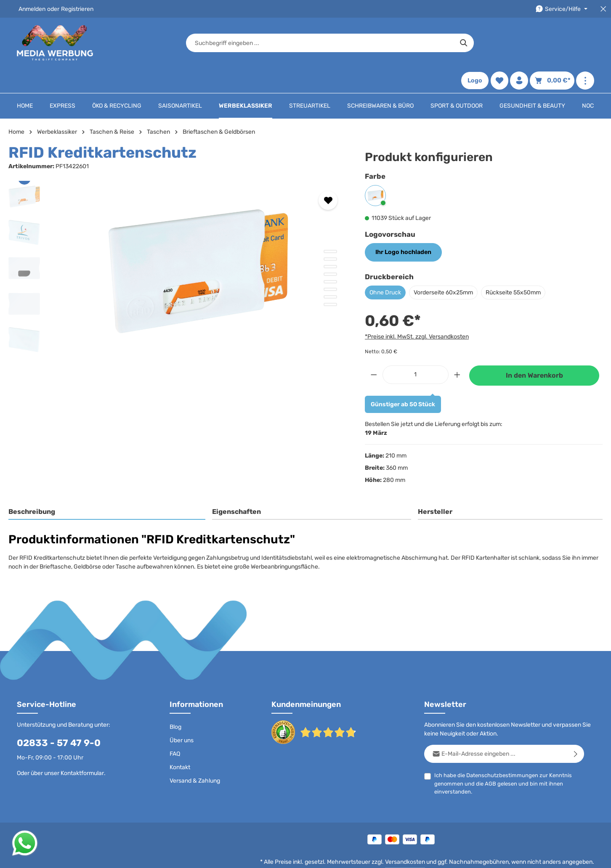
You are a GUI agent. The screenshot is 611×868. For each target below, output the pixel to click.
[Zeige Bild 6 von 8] (330, 264)
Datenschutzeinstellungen (559, 855)
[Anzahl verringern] (374, 350)
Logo (475, 43)
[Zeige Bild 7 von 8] (330, 272)
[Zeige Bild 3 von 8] (330, 241)
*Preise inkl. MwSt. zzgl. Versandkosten (417, 311)
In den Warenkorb (534, 351)
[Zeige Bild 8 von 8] (330, 279)
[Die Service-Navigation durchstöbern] (561, 9)
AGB (490, 758)
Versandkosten (405, 837)
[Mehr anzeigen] (585, 43)
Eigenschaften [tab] (236, 487)
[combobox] (296, 43)
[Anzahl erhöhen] (457, 350)
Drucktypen (454, 855)
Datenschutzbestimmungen (502, 750)
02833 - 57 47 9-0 (59, 718)
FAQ (175, 729)
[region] (178, 246)
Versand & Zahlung (195, 756)
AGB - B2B (381, 855)
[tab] (107, 487)
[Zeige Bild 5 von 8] (330, 257)
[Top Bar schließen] (603, 9)
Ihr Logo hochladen (403, 227)
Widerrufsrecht (497, 855)
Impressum (417, 855)
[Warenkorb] (552, 43)
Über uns (182, 715)
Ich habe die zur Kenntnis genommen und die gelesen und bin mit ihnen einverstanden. (503, 758)
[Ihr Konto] (519, 43)
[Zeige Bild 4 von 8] (330, 249)
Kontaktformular (82, 748)
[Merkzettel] (499, 43)
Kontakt (180, 742)
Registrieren (77, 9)
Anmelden (32, 9)
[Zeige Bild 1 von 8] (330, 226)
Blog (175, 702)
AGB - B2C (346, 855)
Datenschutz (308, 855)
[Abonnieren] (576, 729)
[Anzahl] (416, 350)
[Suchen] (440, 43)
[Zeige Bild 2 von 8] (330, 234)
